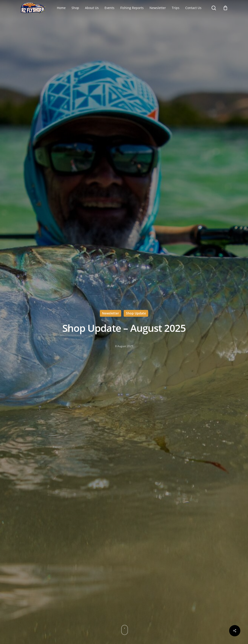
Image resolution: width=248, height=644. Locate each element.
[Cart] (225, 8)
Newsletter (111, 313)
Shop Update (136, 313)
